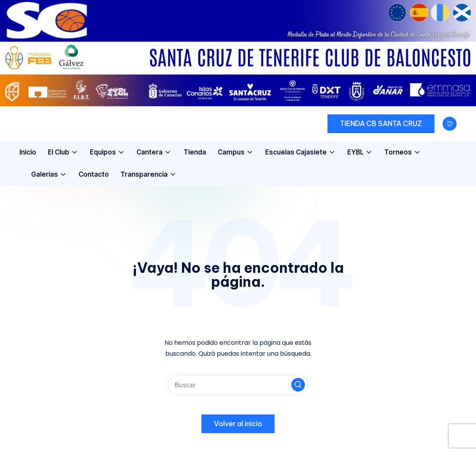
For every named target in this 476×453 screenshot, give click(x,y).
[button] (381, 124)
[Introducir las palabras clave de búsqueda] (238, 385)
